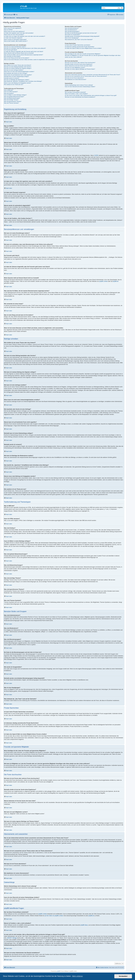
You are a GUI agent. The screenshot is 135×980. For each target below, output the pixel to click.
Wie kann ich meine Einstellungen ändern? (15, 47)
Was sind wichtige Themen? (11, 100)
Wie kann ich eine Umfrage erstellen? (14, 70)
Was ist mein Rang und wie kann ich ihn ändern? (17, 58)
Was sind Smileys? (9, 93)
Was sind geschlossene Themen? (13, 101)
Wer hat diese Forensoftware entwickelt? (75, 92)
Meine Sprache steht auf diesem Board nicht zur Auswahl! (19, 53)
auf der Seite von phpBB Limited (54, 916)
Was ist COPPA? (8, 30)
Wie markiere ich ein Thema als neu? (14, 85)
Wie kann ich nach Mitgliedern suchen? (75, 67)
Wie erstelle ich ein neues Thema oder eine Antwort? (18, 65)
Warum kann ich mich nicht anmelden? (14, 35)
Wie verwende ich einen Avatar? (12, 56)
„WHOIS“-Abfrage (12, 938)
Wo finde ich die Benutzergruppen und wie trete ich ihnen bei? (81, 33)
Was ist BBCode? (9, 90)
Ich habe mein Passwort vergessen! (13, 38)
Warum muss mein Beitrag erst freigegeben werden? (18, 83)
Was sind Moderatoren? (71, 30)
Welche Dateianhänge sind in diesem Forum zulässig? (79, 85)
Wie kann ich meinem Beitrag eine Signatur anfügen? (18, 68)
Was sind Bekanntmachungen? (12, 98)
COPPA (96, 155)
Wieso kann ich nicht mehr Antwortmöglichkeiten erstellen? (19, 72)
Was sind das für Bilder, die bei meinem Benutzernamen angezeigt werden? (24, 55)
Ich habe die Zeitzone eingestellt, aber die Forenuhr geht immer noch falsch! (24, 52)
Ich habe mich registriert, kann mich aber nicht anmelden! (19, 33)
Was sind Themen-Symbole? (11, 103)
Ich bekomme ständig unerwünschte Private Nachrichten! (80, 47)
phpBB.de (116, 281)
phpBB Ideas (84, 925)
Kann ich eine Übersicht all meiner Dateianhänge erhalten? (80, 87)
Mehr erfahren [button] (77, 976)
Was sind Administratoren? (72, 28)
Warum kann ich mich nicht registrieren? (14, 31)
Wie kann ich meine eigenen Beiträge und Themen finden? (80, 69)
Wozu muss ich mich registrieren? (13, 28)
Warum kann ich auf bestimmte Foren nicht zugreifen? (18, 75)
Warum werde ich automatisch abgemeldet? (15, 40)
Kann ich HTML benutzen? (11, 92)
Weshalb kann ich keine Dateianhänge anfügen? (16, 76)
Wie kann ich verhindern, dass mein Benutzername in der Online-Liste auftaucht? (25, 48)
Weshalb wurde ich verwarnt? (12, 78)
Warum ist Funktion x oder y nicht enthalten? (76, 94)
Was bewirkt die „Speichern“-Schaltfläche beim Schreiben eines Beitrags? (23, 81)
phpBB (58, 971)
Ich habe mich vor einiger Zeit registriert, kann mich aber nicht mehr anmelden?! (25, 36)
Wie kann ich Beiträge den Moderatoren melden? (17, 80)
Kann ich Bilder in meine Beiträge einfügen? (15, 95)
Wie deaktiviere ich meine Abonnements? (76, 79)
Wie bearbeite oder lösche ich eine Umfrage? (16, 73)
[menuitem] (16, 15)
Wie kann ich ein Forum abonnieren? (74, 78)
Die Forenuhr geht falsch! (11, 50)
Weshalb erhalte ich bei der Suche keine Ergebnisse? (79, 64)
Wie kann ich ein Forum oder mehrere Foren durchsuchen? (80, 63)
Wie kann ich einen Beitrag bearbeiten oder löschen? (18, 67)
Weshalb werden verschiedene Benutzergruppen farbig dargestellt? (82, 36)
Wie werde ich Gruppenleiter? (73, 35)
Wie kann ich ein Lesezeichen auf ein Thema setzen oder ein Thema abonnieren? (86, 76)
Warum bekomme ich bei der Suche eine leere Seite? (79, 66)
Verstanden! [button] (123, 976)
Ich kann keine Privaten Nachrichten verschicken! (78, 45)
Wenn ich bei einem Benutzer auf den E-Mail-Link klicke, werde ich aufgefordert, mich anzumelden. (29, 60)
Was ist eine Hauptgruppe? (72, 38)
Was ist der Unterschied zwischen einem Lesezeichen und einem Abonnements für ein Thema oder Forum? (92, 75)
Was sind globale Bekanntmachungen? (14, 97)
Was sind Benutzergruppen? (72, 31)
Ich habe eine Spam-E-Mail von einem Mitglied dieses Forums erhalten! (83, 48)
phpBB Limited (103, 281)
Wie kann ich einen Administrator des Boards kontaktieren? (80, 97)
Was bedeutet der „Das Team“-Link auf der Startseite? (79, 40)
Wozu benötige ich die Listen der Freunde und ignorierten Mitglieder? (83, 54)
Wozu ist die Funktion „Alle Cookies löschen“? (16, 41)
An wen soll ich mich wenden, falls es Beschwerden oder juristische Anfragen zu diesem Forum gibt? (91, 95)
